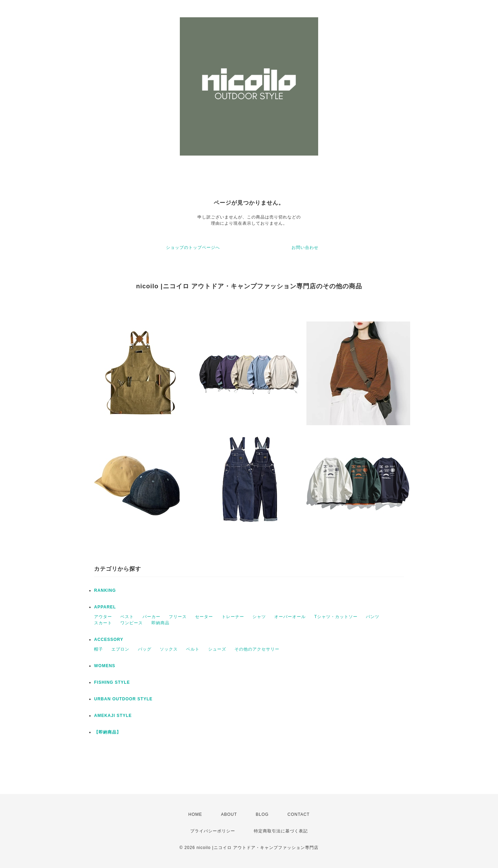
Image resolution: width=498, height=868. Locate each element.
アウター (103, 617)
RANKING (105, 590)
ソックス (169, 649)
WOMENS (105, 666)
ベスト (127, 617)
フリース (178, 617)
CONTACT (298, 814)
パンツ (373, 617)
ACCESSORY (109, 640)
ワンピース (132, 623)
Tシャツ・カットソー (336, 617)
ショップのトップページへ (193, 248)
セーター (204, 617)
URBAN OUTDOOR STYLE (123, 699)
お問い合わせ (305, 248)
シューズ (217, 649)
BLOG (262, 814)
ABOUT (229, 814)
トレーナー (233, 617)
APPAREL (105, 607)
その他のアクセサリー (257, 649)
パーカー (151, 617)
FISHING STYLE (112, 682)
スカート (103, 623)
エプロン (120, 649)
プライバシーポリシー (213, 831)
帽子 (99, 649)
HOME (195, 814)
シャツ (259, 617)
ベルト (193, 649)
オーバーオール (290, 617)
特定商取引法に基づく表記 (281, 831)
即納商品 (160, 623)
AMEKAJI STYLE (113, 716)
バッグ (145, 649)
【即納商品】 (108, 732)
